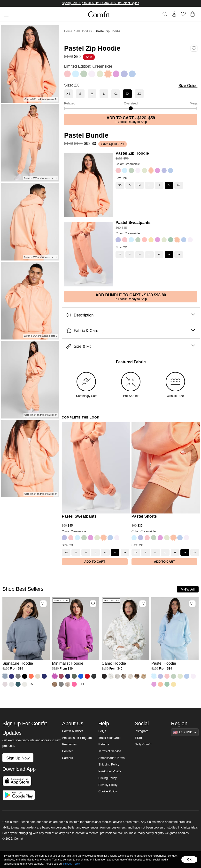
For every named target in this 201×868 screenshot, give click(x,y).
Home (68, 31)
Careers (67, 758)
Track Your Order (110, 738)
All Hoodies (84, 31)
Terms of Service (110, 751)
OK (189, 860)
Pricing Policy (108, 778)
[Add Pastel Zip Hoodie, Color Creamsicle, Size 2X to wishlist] (194, 48)
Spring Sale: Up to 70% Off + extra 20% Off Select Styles (101, 3)
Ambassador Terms (111, 758)
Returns (104, 744)
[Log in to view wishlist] (183, 14)
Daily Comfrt (143, 744)
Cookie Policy (108, 791)
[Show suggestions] (185, 732)
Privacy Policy (108, 785)
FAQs (102, 731)
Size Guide (188, 86)
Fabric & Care (131, 331)
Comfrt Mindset (72, 731)
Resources (69, 744)
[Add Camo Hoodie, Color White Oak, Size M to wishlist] (143, 604)
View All (188, 589)
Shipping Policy (109, 765)
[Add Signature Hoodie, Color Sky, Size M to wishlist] (43, 604)
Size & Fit (131, 346)
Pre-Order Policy (110, 771)
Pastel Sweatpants (133, 222)
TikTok (139, 738)
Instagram (141, 731)
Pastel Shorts (144, 516)
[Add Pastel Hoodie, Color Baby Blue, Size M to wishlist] (192, 604)
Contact (67, 751)
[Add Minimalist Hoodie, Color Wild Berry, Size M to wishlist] (93, 604)
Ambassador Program (77, 738)
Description (131, 315)
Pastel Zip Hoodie (132, 153)
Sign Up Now (18, 758)
